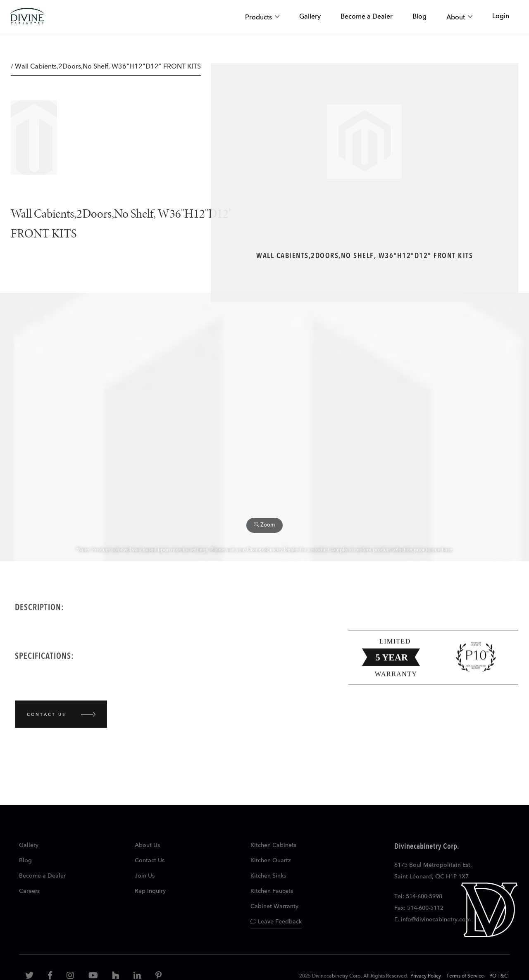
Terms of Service (465, 976)
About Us (147, 845)
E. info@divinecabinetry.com (432, 920)
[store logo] (27, 17)
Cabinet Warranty (274, 906)
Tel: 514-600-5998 (418, 897)
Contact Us (150, 861)
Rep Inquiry (150, 891)
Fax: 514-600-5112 (419, 908)
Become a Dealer (42, 876)
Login (501, 17)
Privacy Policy (426, 976)
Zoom (264, 525)
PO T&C (499, 976)
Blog (25, 861)
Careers (29, 891)
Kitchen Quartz (270, 861)
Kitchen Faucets (272, 891)
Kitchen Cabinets (273, 845)
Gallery (29, 845)
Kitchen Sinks (268, 876)
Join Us (145, 876)
